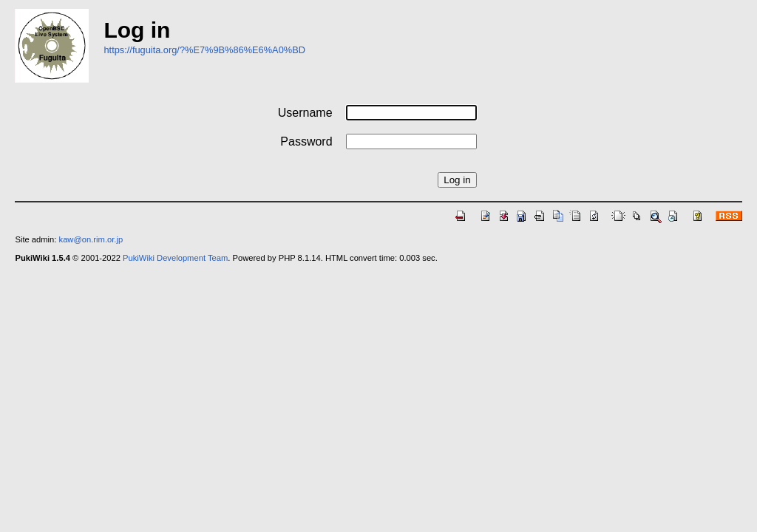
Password (306, 141)
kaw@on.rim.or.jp (91, 239)
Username (305, 113)
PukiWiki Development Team (175, 258)
